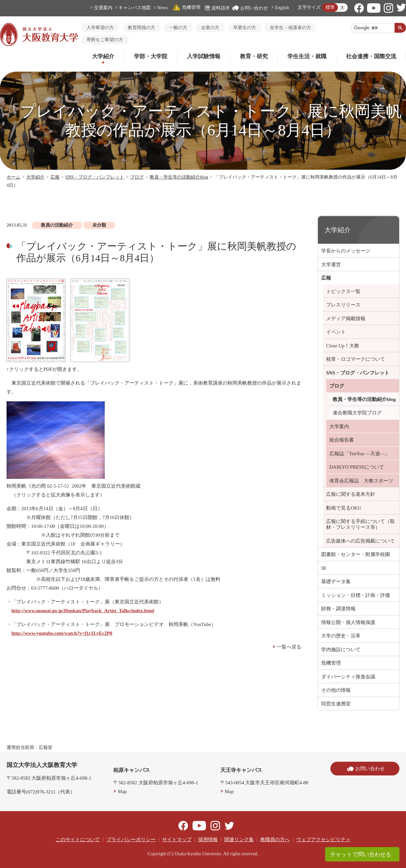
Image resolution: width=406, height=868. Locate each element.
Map (122, 791)
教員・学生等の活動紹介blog (179, 177)
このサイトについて (78, 840)
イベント (336, 332)
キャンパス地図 (135, 8)
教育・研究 (254, 56)
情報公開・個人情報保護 (348, 622)
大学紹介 (103, 56)
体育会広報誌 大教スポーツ (361, 481)
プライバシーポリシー (131, 840)
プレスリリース (343, 305)
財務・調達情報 (338, 609)
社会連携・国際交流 (371, 56)
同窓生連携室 (336, 704)
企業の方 (210, 28)
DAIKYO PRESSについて (357, 467)
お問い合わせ (250, 8)
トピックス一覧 (343, 291)
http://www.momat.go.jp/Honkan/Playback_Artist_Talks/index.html (83, 611)
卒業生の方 (245, 28)
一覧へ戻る (289, 647)
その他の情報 (336, 690)
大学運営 (331, 265)
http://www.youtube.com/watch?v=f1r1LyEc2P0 (62, 633)
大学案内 (339, 426)
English (282, 8)
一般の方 (178, 28)
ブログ (137, 177)
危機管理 (186, 7)
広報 (55, 177)
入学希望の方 (100, 28)
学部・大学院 (151, 56)
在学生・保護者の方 (290, 28)
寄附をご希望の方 (105, 40)
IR (324, 568)
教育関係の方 (141, 28)
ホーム (13, 177)
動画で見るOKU (344, 508)
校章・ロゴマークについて (356, 359)
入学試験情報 (204, 56)
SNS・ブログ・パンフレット (95, 177)
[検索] (373, 28)
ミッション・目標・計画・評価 (356, 595)
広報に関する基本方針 (351, 494)
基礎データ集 (336, 582)
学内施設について (341, 650)
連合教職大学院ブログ (357, 413)
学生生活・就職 (307, 56)
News (162, 8)
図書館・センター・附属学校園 (356, 554)
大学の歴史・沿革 (341, 636)
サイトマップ (177, 840)
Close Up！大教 (343, 346)
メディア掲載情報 (346, 319)
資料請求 (217, 8)
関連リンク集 (239, 840)
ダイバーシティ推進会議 (348, 677)
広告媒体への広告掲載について (360, 541)
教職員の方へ (275, 840)
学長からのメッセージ (346, 251)
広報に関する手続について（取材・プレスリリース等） (360, 524)
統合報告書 (342, 440)
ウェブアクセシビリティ (323, 840)
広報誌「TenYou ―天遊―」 (360, 454)
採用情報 (208, 840)
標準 (330, 7)
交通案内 (103, 8)
